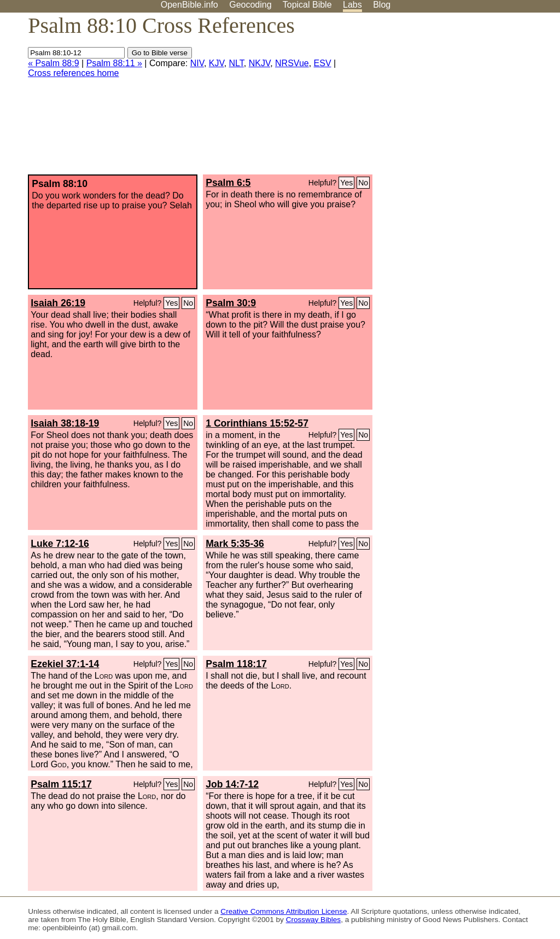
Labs (352, 5)
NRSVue (292, 63)
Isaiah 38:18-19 (65, 423)
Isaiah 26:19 (58, 303)
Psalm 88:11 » (114, 63)
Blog (382, 5)
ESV (323, 63)
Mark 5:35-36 (235, 544)
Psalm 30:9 (231, 303)
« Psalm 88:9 (53, 63)
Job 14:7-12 (232, 784)
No (363, 183)
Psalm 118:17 (236, 664)
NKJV (259, 63)
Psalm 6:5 (228, 183)
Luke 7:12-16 (60, 544)
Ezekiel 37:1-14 (65, 664)
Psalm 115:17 (61, 784)
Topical (307, 5)
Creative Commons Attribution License (284, 911)
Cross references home (73, 73)
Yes (346, 183)
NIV (197, 63)
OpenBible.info (189, 5)
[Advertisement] (450, 98)
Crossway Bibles (313, 920)
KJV (217, 63)
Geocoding (250, 5)
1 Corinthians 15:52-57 (257, 423)
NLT (237, 63)
